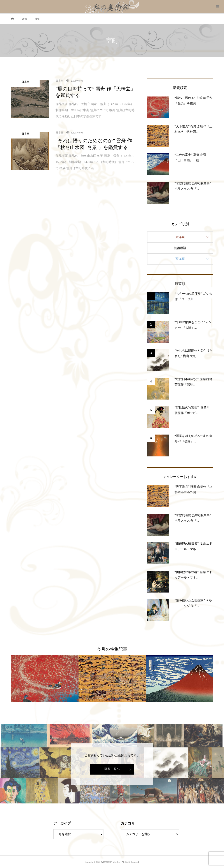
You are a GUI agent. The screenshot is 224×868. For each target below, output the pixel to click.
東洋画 (180, 237)
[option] (45, 679)
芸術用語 (180, 248)
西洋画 (180, 259)
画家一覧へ (112, 769)
